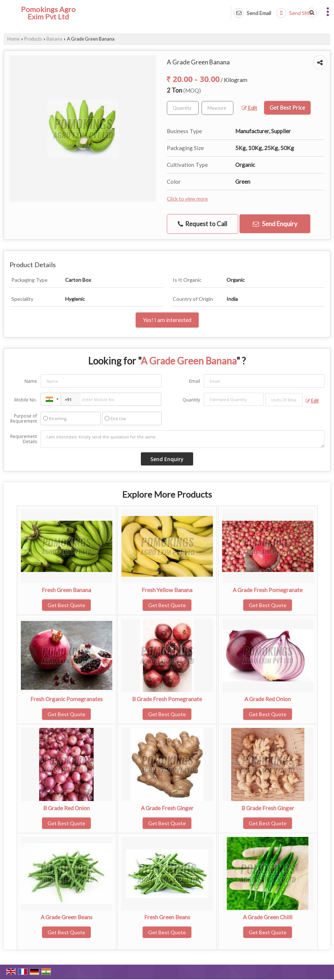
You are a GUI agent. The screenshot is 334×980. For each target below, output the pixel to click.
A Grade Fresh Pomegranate (268, 590)
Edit (249, 108)
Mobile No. (26, 400)
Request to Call (202, 224)
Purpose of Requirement (24, 419)
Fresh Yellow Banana (167, 590)
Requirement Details (24, 439)
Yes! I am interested (167, 320)
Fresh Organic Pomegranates (67, 699)
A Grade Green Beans (67, 917)
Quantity (191, 400)
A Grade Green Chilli (268, 917)
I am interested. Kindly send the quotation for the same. (183, 439)
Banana (54, 39)
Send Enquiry (275, 224)
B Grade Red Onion (66, 808)
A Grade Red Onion (268, 699)
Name (31, 381)
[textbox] (217, 108)
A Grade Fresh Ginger (167, 808)
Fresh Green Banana (66, 590)
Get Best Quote (66, 605)
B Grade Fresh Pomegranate (167, 699)
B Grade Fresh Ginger (268, 808)
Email (195, 381)
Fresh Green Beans (167, 917)
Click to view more (187, 199)
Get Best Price (287, 108)
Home (14, 39)
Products (33, 39)
